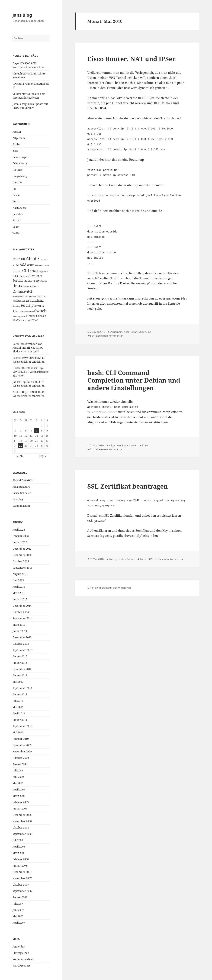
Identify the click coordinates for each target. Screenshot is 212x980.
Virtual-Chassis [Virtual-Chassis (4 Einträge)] (36, 316)
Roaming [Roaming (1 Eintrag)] (16, 306)
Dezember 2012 (22, 669)
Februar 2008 (21, 859)
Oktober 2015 (21, 561)
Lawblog (18, 499)
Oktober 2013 (21, 644)
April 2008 (19, 847)
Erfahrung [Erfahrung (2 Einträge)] (18, 276)
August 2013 (20, 656)
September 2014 (22, 618)
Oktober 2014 (21, 612)
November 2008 (22, 821)
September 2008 (22, 834)
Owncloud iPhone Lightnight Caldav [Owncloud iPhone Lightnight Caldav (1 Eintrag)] (27, 296)
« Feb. (20, 456)
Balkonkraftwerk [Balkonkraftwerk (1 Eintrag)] (42, 265)
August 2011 (20, 694)
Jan (14, 382)
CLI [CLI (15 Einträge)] (26, 270)
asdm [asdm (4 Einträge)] (31, 265)
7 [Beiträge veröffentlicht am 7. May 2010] (37, 431)
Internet (18, 182)
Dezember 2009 (22, 745)
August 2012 (20, 675)
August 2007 (20, 897)
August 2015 (20, 574)
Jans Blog (22, 15)
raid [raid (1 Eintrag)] (23, 301)
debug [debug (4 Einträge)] (34, 271)
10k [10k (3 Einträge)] (15, 259)
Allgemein (19, 138)
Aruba (16, 144)
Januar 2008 (20, 866)
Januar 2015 (20, 599)
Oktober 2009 (21, 758)
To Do (16, 233)
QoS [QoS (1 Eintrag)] (45, 296)
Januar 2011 (20, 720)
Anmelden (19, 947)
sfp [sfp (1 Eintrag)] (43, 306)
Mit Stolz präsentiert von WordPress (109, 588)
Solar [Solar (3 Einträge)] (16, 311)
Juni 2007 (18, 910)
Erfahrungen (20, 157)
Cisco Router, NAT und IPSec (132, 59)
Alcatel (17, 132)
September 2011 (22, 688)
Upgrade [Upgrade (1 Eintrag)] (22, 316)
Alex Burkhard (21, 487)
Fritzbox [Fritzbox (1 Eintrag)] (29, 281)
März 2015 (19, 593)
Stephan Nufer (21, 506)
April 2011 (19, 713)
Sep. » (42, 456)
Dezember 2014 (22, 606)
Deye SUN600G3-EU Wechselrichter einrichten (31, 372)
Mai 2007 (18, 916)
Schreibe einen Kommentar (107, 336)
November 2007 (22, 878)
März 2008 (19, 853)
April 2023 (19, 530)
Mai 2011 (18, 707)
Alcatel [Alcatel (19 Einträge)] (33, 258)
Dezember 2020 (22, 555)
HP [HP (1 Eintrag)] (34, 281)
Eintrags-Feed (21, 953)
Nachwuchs (19, 208)
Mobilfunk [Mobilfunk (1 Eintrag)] (34, 287)
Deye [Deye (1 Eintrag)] (41, 271)
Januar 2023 (20, 542)
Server (17, 220)
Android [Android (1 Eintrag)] (45, 260)
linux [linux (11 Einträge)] (17, 286)
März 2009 (19, 796)
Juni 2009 (18, 777)
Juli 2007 (18, 904)
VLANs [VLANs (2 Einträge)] (16, 320)
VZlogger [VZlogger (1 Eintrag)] (28, 320)
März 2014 (19, 625)
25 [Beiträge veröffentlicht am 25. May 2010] (21, 446)
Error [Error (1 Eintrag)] (27, 276)
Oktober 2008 (21, 828)
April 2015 (19, 587)
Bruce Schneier (22, 493)
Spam (16, 227)
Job (14, 189)
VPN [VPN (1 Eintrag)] (22, 320)
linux (16, 201)
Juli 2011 (18, 701)
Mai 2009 (18, 783)
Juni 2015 (18, 580)
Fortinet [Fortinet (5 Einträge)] (19, 280)
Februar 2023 (21, 536)
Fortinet (17, 170)
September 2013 (22, 650)
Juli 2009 (18, 770)
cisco (15, 151)
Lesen (16, 195)
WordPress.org (22, 966)
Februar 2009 (21, 802)
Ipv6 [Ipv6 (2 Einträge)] (38, 281)
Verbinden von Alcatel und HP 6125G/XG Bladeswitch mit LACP (28, 348)
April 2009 (19, 790)
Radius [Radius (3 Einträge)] (17, 301)
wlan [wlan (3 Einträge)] (35, 320)
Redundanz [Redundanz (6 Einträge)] (35, 300)
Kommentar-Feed (23, 959)
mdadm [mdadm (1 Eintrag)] (26, 287)
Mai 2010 (18, 732)
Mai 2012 (18, 682)
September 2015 (22, 568)
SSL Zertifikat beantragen (128, 486)
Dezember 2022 (22, 549)
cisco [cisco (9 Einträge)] (17, 271)
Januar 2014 (20, 631)
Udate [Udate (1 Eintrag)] (15, 316)
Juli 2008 (18, 840)
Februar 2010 (21, 739)
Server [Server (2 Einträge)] (38, 306)
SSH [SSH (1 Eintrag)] (21, 312)
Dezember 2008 (22, 815)
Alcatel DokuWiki (23, 480)
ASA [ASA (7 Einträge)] (23, 265)
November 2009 (22, 751)
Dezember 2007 (22, 872)
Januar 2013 (20, 663)
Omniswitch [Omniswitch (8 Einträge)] (23, 291)
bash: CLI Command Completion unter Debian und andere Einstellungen (134, 380)
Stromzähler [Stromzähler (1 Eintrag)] (29, 312)
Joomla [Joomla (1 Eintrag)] (44, 281)
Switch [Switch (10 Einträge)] (40, 311)
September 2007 (22, 891)
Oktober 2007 (21, 885)
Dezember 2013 (22, 637)
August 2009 (20, 764)
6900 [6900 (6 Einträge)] (21, 259)
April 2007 (19, 923)
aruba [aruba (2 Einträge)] (16, 265)
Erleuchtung (20, 163)
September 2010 (22, 726)
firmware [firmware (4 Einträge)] (36, 276)
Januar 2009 (20, 809)
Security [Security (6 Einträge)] (27, 305)
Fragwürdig (20, 176)
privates (18, 214)
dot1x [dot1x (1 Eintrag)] (46, 271)
